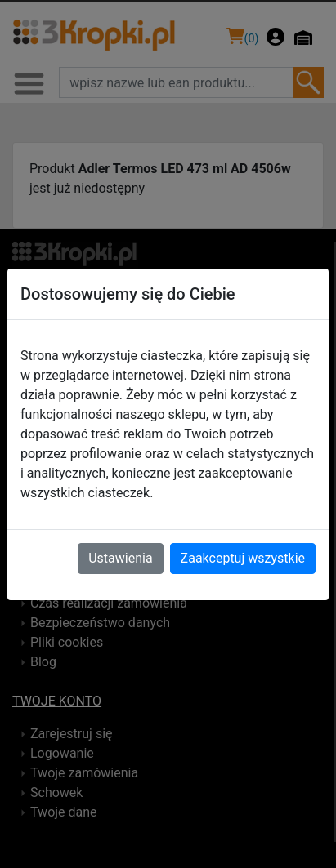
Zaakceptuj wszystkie (243, 558)
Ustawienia (120, 558)
